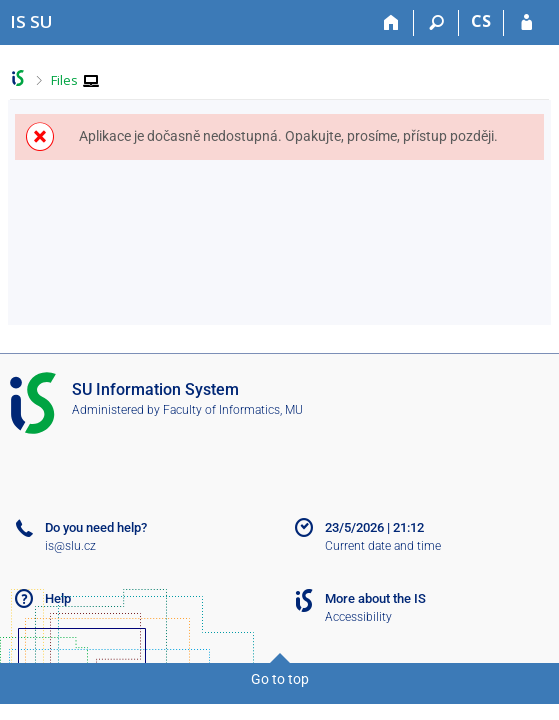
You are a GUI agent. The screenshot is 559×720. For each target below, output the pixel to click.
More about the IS (375, 598)
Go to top (280, 679)
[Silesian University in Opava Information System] (31, 21)
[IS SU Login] (526, 23)
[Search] (436, 23)
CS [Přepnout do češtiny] (481, 21)
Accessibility (358, 617)
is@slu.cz (70, 546)
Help (58, 598)
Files (64, 80)
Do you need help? (96, 527)
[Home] (391, 23)
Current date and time (383, 546)
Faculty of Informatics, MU (233, 410)
